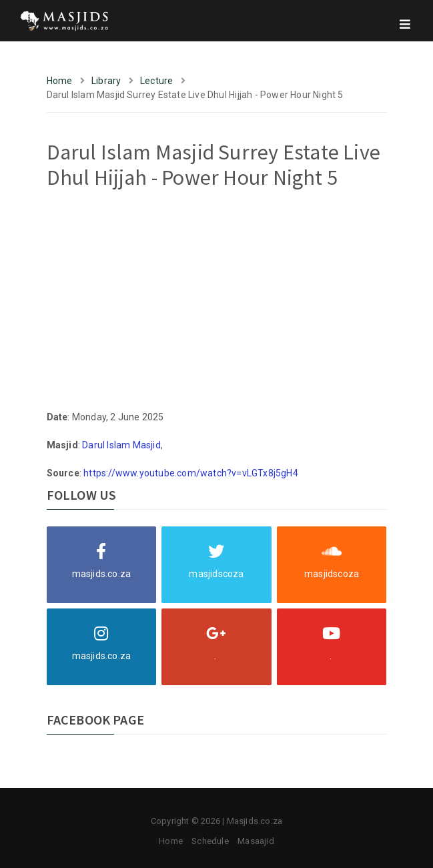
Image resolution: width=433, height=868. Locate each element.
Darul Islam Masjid (121, 445)
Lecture (156, 81)
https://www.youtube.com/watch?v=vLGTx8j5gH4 (191, 473)
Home (60, 81)
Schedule (210, 841)
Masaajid (256, 841)
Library (106, 81)
